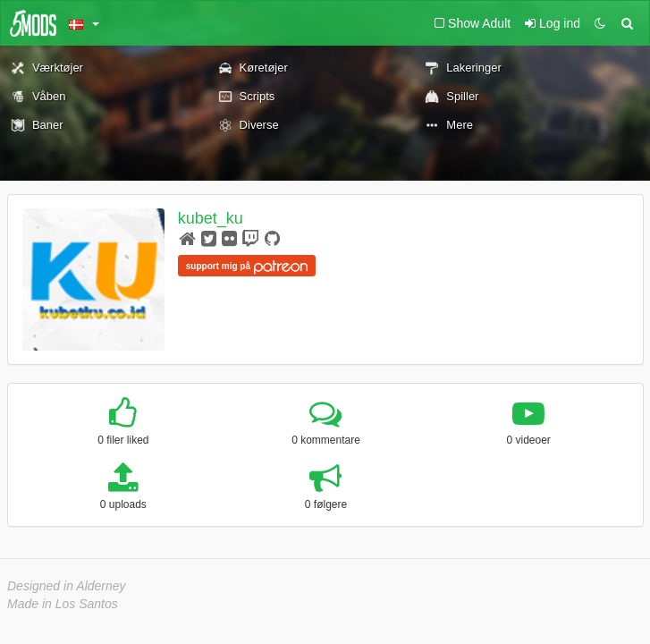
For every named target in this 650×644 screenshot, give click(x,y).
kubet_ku (211, 218)
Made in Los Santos (63, 604)
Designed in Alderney (67, 586)
